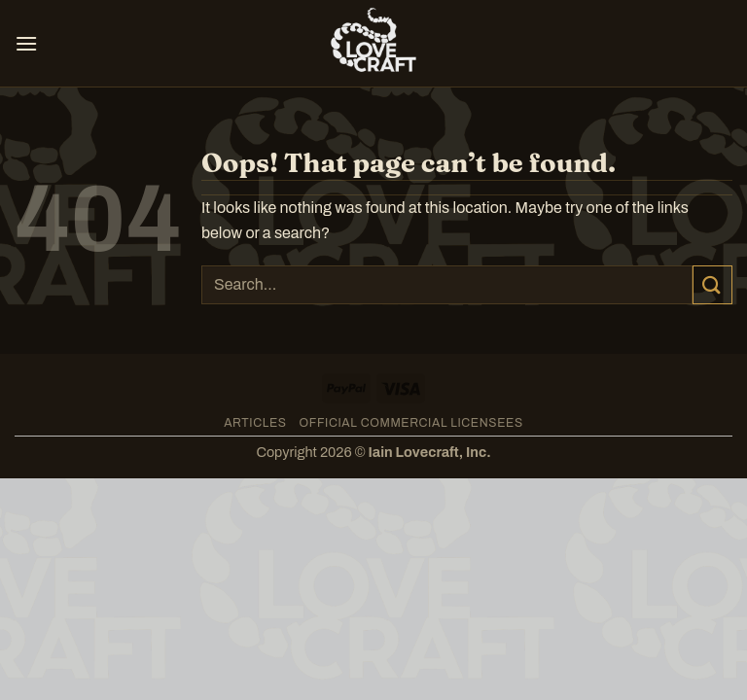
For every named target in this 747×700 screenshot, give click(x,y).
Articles (255, 423)
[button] (26, 43)
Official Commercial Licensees (411, 423)
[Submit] (712, 284)
